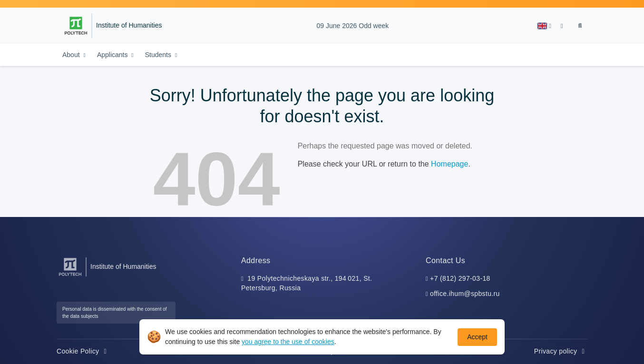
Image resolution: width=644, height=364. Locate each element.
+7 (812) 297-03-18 (460, 278)
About (72, 55)
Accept (477, 337)
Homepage (449, 164)
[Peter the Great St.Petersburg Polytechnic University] (76, 26)
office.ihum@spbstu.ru (465, 294)
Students (159, 55)
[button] (544, 26)
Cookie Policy (83, 351)
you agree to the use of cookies (288, 342)
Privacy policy (561, 351)
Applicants (113, 55)
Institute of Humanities (129, 25)
